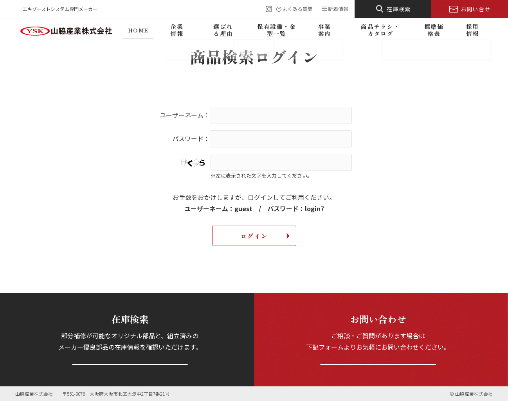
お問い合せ (476, 9)
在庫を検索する (130, 373)
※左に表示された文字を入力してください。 (261, 175)
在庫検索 (399, 9)
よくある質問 (297, 9)
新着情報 (338, 9)
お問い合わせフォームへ (378, 373)
